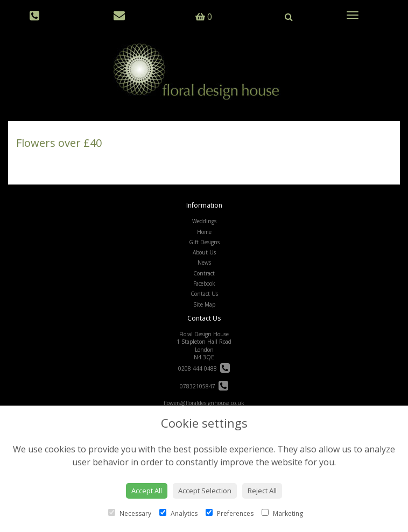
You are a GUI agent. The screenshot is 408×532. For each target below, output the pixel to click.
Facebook (204, 283)
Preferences (230, 513)
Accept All (147, 491)
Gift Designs (204, 242)
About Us (204, 252)
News (204, 263)
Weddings (204, 221)
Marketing (282, 513)
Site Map (204, 304)
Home (204, 232)
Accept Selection (205, 491)
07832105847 (204, 386)
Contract (204, 273)
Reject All (262, 491)
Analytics (178, 513)
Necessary (130, 513)
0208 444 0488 (204, 368)
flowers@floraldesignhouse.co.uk (204, 403)
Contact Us (204, 294)
